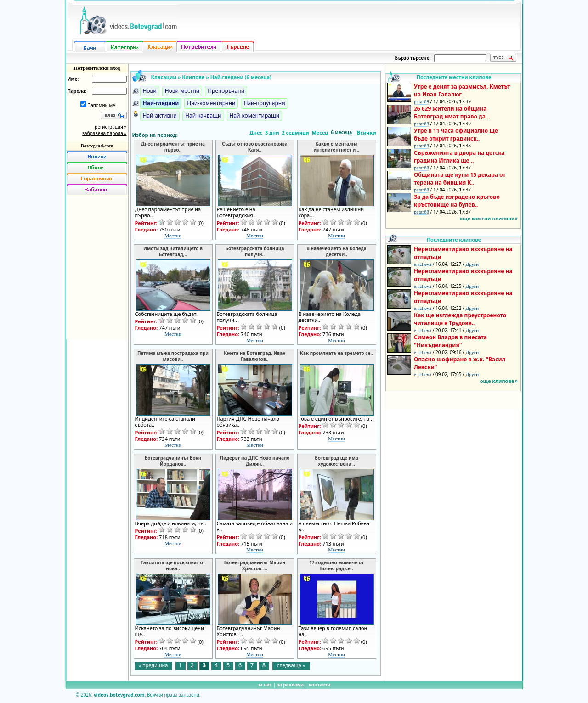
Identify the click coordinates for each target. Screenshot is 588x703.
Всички (367, 132)
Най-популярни (264, 103)
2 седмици (295, 132)
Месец (320, 132)
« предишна (153, 665)
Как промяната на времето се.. (336, 353)
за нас (264, 685)
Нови (150, 91)
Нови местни (182, 91)
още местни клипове (487, 218)
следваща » (291, 665)
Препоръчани (226, 91)
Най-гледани (161, 103)
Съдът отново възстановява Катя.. (255, 147)
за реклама (291, 685)
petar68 (421, 101)
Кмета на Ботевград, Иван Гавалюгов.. (255, 356)
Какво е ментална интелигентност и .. (337, 147)
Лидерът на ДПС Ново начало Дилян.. (255, 461)
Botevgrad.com (97, 146)
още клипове (497, 381)
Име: (73, 79)
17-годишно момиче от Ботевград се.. (336, 566)
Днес (256, 132)
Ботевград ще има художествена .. (336, 461)
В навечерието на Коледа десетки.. (336, 252)
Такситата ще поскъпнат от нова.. (173, 566)
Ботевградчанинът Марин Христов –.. (255, 566)
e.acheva (423, 264)
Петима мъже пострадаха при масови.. (173, 356)
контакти (320, 685)
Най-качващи (203, 115)
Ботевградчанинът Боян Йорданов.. (173, 461)
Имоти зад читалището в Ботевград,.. (173, 252)
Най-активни (160, 115)
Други (472, 264)
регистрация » (110, 127)
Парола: (77, 91)
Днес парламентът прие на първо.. (173, 147)
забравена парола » (104, 133)
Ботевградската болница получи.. (255, 252)
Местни (173, 236)
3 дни (272, 132)
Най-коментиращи (255, 115)
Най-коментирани (211, 103)
